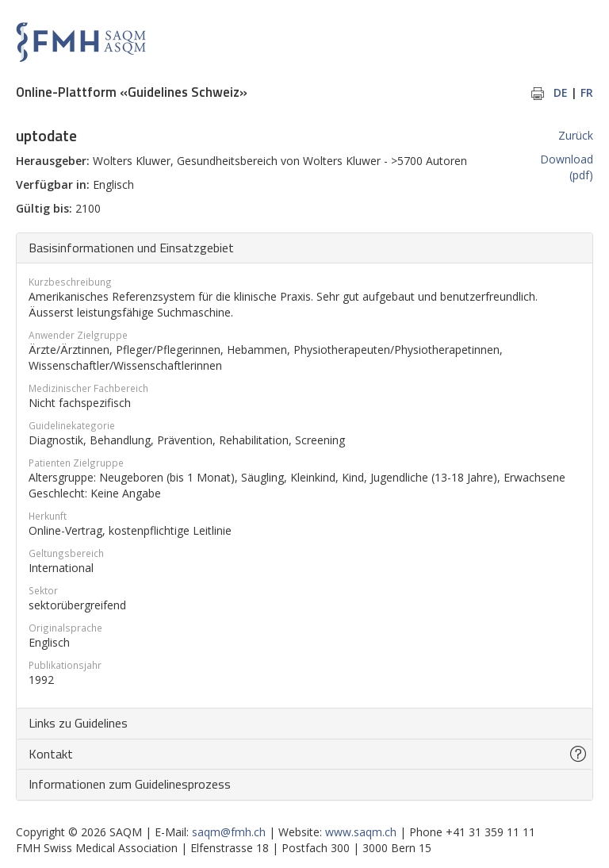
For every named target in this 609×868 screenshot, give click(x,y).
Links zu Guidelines (78, 723)
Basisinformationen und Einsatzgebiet (131, 248)
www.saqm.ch (361, 832)
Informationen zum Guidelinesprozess (130, 784)
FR (587, 92)
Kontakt (51, 754)
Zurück (576, 135)
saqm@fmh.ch (229, 832)
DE (561, 92)
